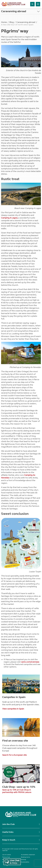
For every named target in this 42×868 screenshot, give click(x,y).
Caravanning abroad (14, 11)
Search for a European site (14, 755)
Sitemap (24, 860)
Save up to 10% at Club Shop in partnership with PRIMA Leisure (17, 791)
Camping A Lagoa (9, 218)
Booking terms (25, 857)
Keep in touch (9, 840)
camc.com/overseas (30, 662)
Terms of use (6, 857)
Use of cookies (7, 855)
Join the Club (8, 824)
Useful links (8, 832)
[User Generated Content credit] (36, 690)
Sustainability (25, 862)
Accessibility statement (28, 855)
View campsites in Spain (13, 709)
